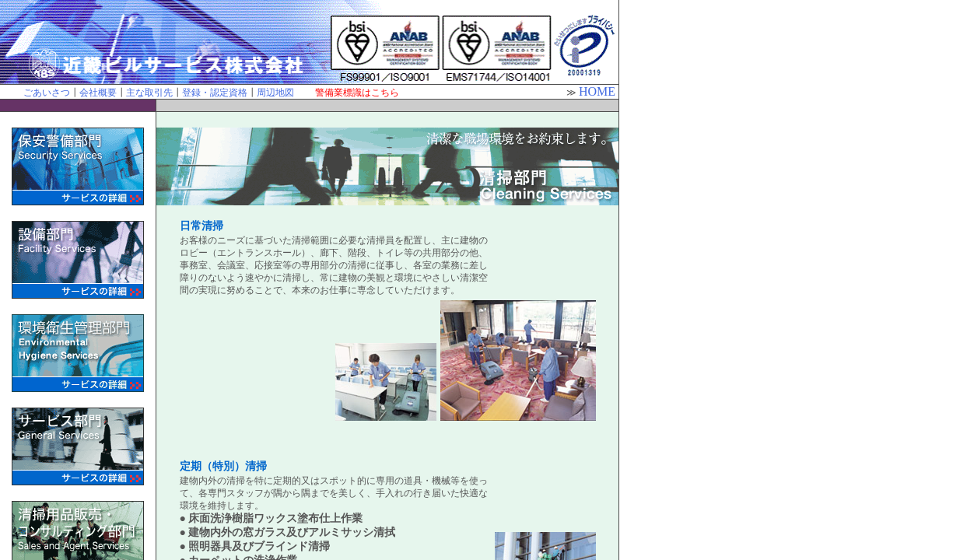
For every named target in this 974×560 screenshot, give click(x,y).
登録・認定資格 (215, 93)
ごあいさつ (47, 93)
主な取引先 (149, 93)
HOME (597, 91)
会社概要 (98, 93)
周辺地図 (275, 93)
